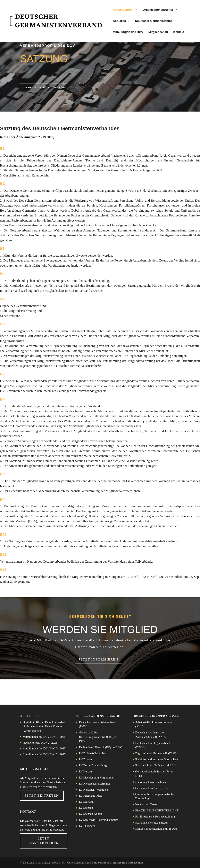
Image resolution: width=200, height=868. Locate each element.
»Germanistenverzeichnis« (151, 782)
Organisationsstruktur (158, 10)
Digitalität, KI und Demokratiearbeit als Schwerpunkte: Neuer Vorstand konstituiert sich (44, 727)
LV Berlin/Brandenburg (93, 765)
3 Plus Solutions (100, 863)
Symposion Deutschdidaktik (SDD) (156, 829)
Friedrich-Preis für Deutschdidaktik (156, 765)
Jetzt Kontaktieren (44, 841)
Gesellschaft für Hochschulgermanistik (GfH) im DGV (98, 737)
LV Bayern (85, 759)
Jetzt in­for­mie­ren (98, 659)
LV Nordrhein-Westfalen (93, 790)
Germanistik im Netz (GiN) (151, 788)
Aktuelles (119, 21)
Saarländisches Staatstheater (152, 823)
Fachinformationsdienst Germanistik (157, 759)
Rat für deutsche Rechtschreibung (155, 817)
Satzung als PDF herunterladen (44, 87)
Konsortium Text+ (146, 804)
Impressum (119, 863)
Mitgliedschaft (158, 32)
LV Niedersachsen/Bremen (95, 784)
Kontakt (179, 32)
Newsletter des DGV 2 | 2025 (40, 743)
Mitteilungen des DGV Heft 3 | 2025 (44, 748)
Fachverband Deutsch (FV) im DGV (100, 747)
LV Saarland (86, 802)
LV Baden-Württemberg (93, 753)
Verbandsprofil (123, 10)
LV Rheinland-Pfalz (91, 796)
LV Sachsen (86, 808)
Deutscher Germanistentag (154, 21)
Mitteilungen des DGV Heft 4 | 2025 (44, 737)
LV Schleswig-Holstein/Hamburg (98, 820)
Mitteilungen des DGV (128, 32)
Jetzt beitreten (42, 796)
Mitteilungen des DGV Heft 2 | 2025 (44, 754)
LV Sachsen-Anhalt (90, 814)
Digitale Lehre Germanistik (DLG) (156, 753)
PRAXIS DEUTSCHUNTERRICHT (157, 810)
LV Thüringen (87, 826)
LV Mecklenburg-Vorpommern (97, 778)
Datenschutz (135, 863)
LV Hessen (85, 771)
